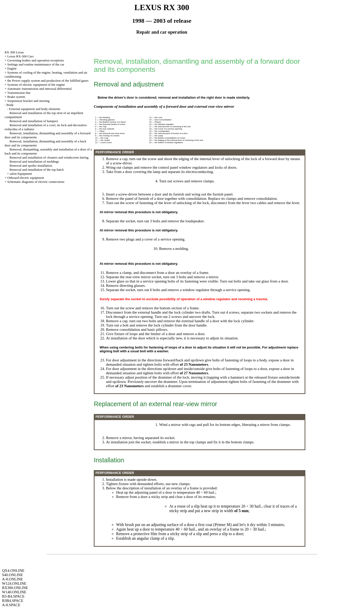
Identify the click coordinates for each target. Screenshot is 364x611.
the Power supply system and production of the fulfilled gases (48, 81)
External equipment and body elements (35, 109)
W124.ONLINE (14, 583)
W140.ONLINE (14, 592)
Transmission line (19, 93)
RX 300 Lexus (14, 52)
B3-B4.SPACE (13, 596)
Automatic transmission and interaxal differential (39, 89)
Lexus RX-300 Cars (20, 56)
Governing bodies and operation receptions (36, 60)
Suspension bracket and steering (28, 101)
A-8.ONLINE (13, 579)
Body (10, 105)
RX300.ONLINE (15, 588)
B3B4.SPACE (13, 601)
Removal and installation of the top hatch (37, 170)
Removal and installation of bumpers (34, 121)
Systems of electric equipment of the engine (36, 85)
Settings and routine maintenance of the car (36, 64)
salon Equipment (21, 174)
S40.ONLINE (13, 575)
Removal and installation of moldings (34, 161)
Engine (12, 68)
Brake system (16, 97)
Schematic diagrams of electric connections (36, 182)
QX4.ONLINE (13, 571)
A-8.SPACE (11, 605)
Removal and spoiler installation (31, 166)
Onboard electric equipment (26, 178)
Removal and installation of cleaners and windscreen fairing (49, 157)
